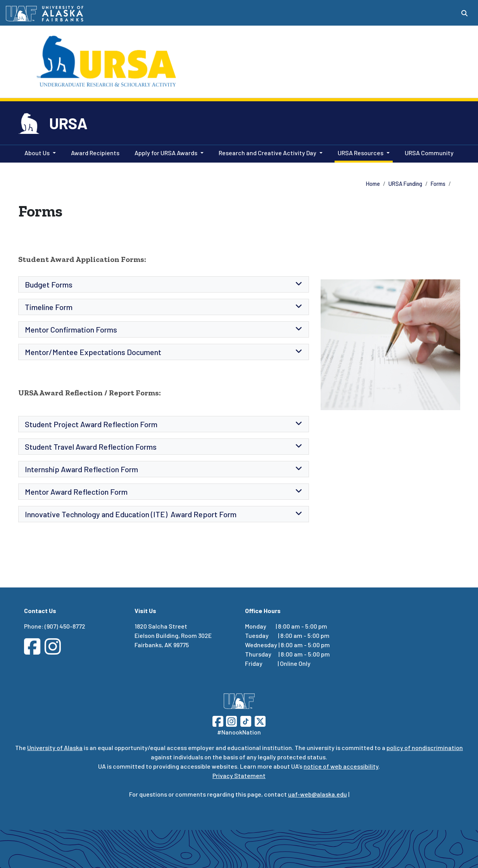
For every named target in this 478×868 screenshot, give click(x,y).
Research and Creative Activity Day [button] (267, 153)
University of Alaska (55, 748)
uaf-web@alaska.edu (318, 794)
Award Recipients (94, 152)
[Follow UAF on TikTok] (246, 720)
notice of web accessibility (341, 766)
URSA (68, 123)
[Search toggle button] (464, 13)
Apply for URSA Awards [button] (166, 153)
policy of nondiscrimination (425, 748)
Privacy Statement (239, 775)
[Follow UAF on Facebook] (218, 720)
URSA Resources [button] (361, 153)
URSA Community (428, 152)
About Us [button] (37, 153)
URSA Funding (405, 184)
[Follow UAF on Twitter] (260, 720)
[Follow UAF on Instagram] (231, 720)
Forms (438, 184)
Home (373, 184)
